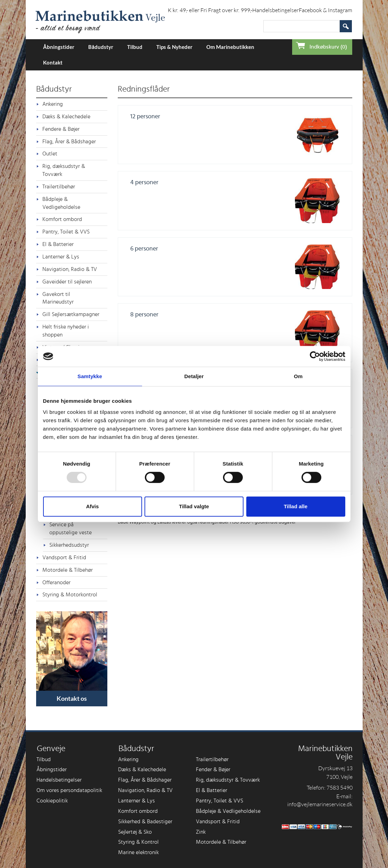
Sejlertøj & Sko (135, 832)
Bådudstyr (101, 47)
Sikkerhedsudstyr (69, 545)
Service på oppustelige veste (71, 529)
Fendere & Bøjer (61, 129)
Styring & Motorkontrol (70, 595)
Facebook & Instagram (325, 10)
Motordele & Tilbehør (68, 570)
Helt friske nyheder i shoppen (66, 331)
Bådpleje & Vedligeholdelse (61, 203)
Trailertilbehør (59, 187)
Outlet (50, 154)
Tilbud (135, 47)
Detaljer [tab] (194, 376)
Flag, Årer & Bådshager (69, 142)
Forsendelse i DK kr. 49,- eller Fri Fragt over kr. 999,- (192, 10)
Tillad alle (296, 506)
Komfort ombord (62, 219)
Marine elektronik (138, 852)
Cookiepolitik (52, 801)
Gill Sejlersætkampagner (71, 314)
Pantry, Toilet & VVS (66, 232)
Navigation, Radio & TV (70, 269)
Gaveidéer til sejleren (67, 282)
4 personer (144, 182)
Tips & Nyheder (174, 47)
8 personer (144, 315)
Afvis (93, 506)
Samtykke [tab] (90, 376)
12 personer (145, 117)
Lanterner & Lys (61, 257)
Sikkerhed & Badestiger (145, 822)
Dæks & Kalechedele (66, 117)
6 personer (144, 249)
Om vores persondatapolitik (69, 790)
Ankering (53, 104)
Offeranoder (56, 582)
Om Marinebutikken (230, 47)
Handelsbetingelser (275, 10)
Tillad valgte (194, 506)
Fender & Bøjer (213, 769)
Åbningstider (59, 47)
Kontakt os (72, 698)
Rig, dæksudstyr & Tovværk (64, 170)
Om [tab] (298, 376)
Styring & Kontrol (138, 842)
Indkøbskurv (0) (328, 47)
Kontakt (53, 62)
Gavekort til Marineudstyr (58, 298)
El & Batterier (58, 244)
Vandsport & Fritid (64, 558)
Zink (201, 832)
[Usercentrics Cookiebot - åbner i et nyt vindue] (315, 356)
